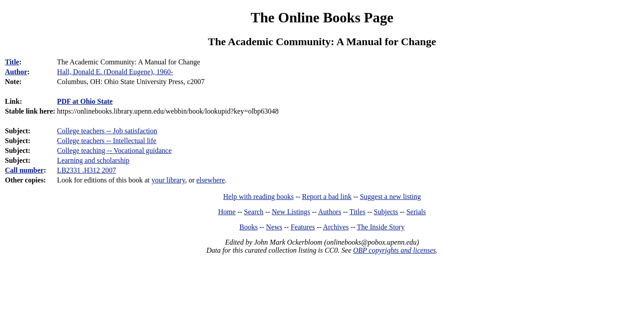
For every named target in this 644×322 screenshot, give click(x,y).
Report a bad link (327, 197)
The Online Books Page (322, 17)
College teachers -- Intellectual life (107, 141)
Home (227, 212)
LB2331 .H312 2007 (87, 170)
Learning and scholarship (93, 160)
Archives (336, 227)
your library (168, 180)
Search (254, 212)
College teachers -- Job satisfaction (107, 131)
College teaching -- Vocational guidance (114, 150)
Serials (416, 212)
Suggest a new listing (390, 197)
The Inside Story (381, 227)
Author (16, 72)
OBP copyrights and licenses (394, 250)
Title (12, 62)
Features (303, 227)
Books (248, 227)
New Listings (291, 212)
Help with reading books (258, 197)
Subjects (386, 212)
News (274, 227)
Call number (24, 170)
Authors (330, 212)
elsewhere (211, 180)
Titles (357, 212)
